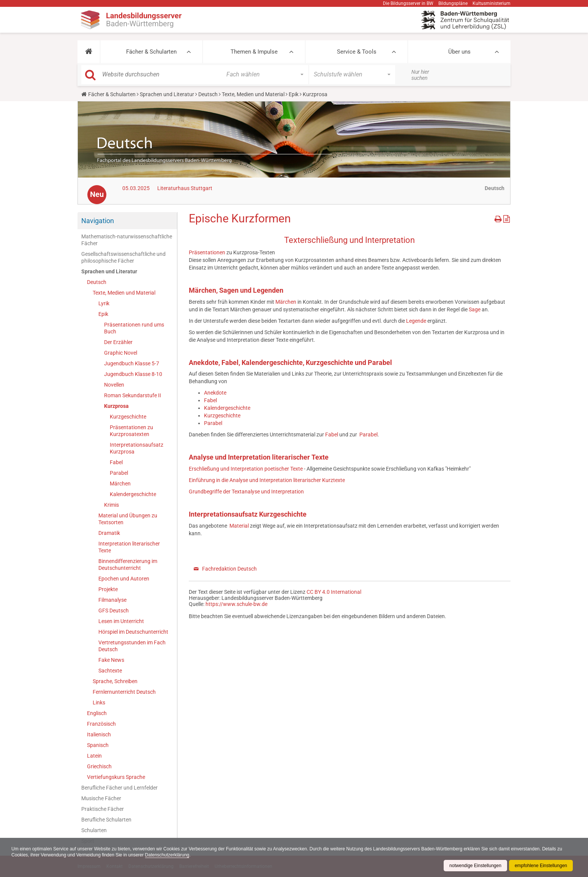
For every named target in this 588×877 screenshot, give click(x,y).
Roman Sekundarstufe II (133, 395)
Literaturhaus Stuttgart (185, 188)
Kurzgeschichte (128, 417)
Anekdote (215, 393)
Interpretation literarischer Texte (129, 547)
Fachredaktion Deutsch (229, 569)
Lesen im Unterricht (121, 621)
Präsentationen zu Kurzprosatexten (131, 431)
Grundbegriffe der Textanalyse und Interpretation (246, 492)
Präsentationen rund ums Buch (134, 328)
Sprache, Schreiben (115, 681)
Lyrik (104, 303)
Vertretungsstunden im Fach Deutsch (132, 646)
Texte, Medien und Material (253, 94)
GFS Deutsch (114, 611)
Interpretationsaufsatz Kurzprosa (137, 448)
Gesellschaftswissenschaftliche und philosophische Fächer (123, 257)
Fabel (116, 462)
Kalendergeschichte (133, 494)
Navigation (98, 221)
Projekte (108, 589)
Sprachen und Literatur (167, 94)
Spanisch (98, 745)
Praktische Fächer (103, 809)
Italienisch (99, 734)
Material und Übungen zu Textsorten (128, 519)
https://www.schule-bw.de (236, 604)
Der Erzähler (118, 342)
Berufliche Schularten (106, 820)
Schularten (94, 830)
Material (239, 526)
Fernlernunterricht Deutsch (124, 692)
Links (99, 703)
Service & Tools (357, 52)
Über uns (459, 52)
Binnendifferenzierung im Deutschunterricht (128, 565)
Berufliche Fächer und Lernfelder (119, 788)
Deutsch (208, 94)
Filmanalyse (112, 600)
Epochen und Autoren (124, 579)
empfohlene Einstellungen (541, 866)
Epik (294, 94)
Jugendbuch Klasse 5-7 (132, 363)
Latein (94, 756)
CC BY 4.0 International (334, 592)
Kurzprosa (116, 406)
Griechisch (99, 766)
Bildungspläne (453, 3)
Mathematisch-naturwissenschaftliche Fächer (127, 240)
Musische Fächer (101, 798)
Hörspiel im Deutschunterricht (133, 632)
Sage (475, 309)
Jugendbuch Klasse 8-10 (133, 374)
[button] (89, 52)
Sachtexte (110, 671)
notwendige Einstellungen (475, 866)
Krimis (111, 505)
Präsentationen (208, 252)
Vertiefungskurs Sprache (116, 777)
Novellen (114, 385)
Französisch (101, 724)
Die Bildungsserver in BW (408, 3)
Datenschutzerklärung (167, 855)
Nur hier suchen (420, 75)
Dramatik (109, 533)
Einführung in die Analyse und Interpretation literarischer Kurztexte (267, 480)
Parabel (119, 473)
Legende (416, 321)
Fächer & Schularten (151, 52)
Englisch (97, 713)
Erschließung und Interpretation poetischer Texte (246, 469)
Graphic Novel (121, 353)
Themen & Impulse (254, 52)
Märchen (120, 484)
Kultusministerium (492, 3)
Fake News (111, 660)
